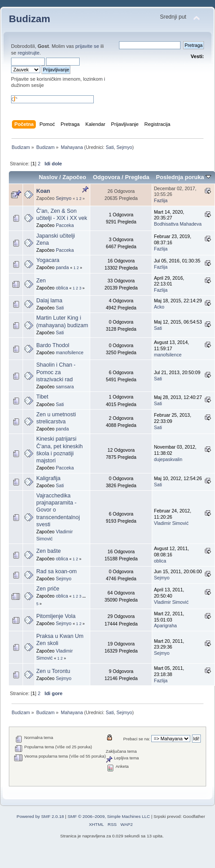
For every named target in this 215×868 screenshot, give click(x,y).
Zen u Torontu (53, 671)
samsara (65, 387)
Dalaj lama (49, 301)
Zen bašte (48, 551)
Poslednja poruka (184, 177)
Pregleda (137, 177)
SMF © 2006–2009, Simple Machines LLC (109, 816)
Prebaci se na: (136, 739)
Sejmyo (124, 147)
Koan (43, 191)
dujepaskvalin (168, 459)
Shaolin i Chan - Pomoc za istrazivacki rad (56, 372)
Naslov (48, 177)
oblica (62, 288)
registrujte (29, 53)
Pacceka (65, 225)
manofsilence (69, 352)
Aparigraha (165, 626)
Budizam (30, 19)
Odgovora (107, 177)
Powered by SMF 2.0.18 (40, 816)
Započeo (74, 177)
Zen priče (48, 589)
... (84, 596)
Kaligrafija (48, 478)
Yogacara (48, 260)
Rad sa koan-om (56, 571)
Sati (110, 147)
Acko (159, 307)
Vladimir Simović (171, 523)
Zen (41, 281)
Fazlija (161, 200)
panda (62, 267)
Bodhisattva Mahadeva (178, 224)
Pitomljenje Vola (56, 616)
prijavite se (87, 46)
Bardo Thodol (53, 345)
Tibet (42, 397)
